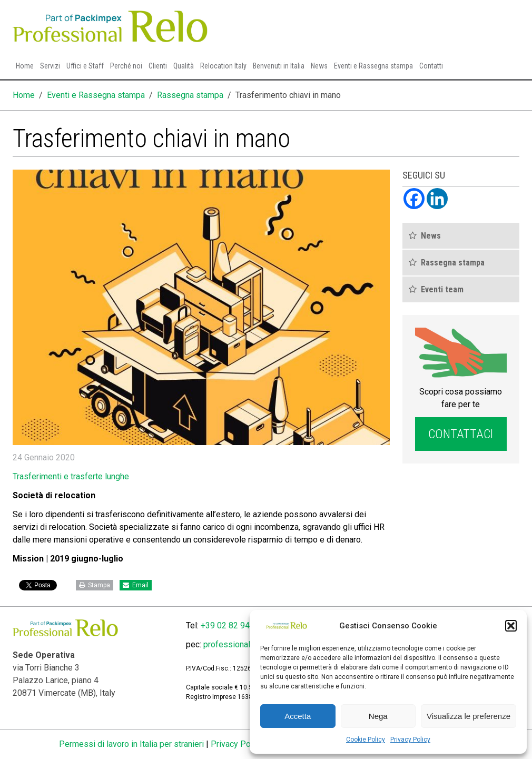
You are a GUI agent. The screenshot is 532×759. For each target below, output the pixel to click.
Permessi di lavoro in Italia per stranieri (131, 744)
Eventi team (442, 289)
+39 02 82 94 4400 (236, 625)
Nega (378, 716)
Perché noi (126, 66)
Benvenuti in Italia (279, 66)
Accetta (298, 716)
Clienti (158, 66)
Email (136, 585)
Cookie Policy (366, 740)
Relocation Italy (223, 66)
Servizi (50, 66)
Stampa (95, 585)
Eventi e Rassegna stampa (373, 66)
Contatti (431, 66)
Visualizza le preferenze (469, 716)
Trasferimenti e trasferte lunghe (71, 476)
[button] (511, 626)
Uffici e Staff (85, 66)
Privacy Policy (410, 740)
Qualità (184, 66)
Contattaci (461, 434)
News (319, 66)
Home (25, 66)
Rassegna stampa (190, 95)
